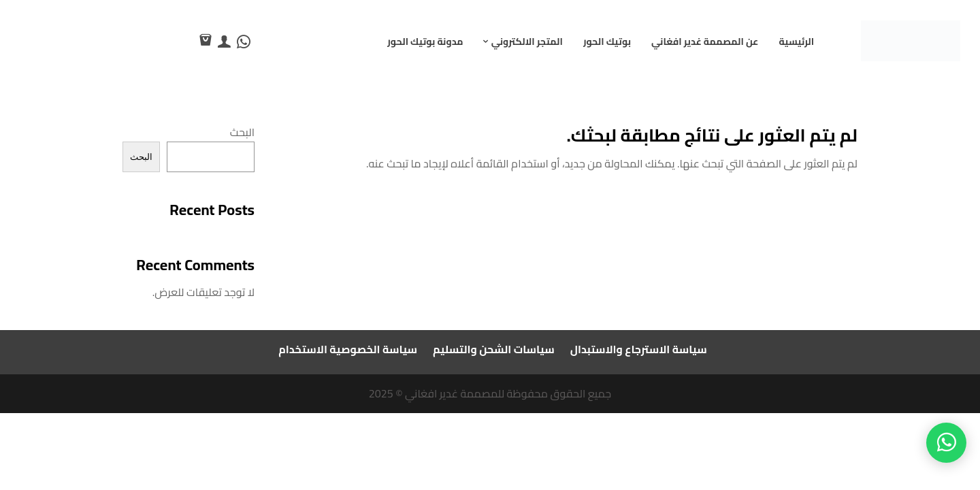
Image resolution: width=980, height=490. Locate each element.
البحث (242, 132)
